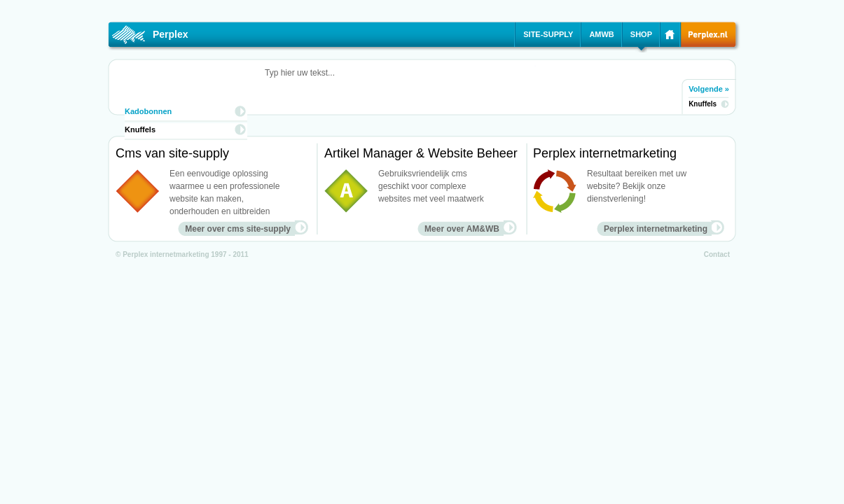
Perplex (171, 34)
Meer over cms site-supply (238, 229)
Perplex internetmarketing (656, 229)
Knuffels (703, 104)
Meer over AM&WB (462, 229)
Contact (717, 254)
